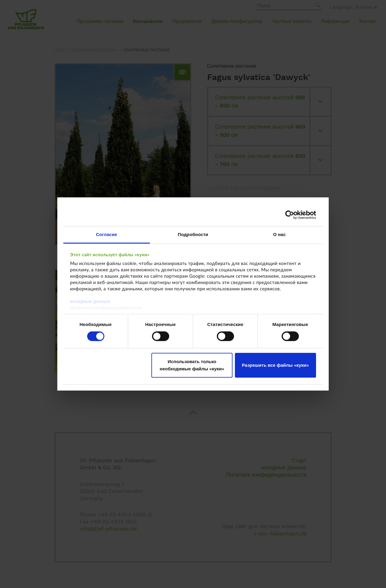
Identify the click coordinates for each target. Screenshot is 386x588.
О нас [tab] (280, 234)
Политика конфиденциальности (106, 308)
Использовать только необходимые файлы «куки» (192, 365)
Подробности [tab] (193, 234)
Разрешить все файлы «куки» (275, 365)
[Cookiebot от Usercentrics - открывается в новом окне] (290, 215)
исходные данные (90, 301)
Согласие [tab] (106, 234)
